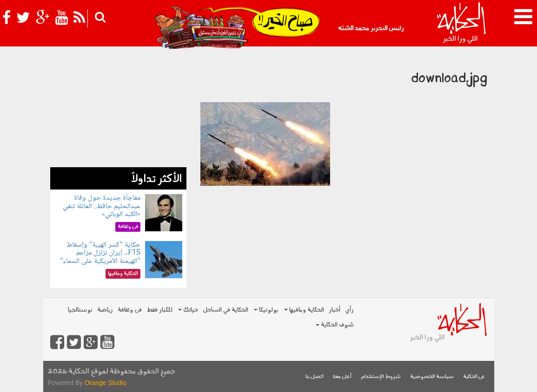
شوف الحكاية (335, 325)
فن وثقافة (130, 310)
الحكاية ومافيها (304, 310)
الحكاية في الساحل (225, 310)
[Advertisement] (118, 109)
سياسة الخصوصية (432, 377)
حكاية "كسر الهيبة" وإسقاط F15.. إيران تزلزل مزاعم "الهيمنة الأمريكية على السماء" (100, 253)
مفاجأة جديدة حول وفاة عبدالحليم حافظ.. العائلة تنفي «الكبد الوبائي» (102, 206)
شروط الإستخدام (381, 377)
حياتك (188, 310)
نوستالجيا (80, 310)
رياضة (105, 310)
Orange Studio (106, 383)
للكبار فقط (159, 310)
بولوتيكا (266, 310)
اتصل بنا (315, 377)
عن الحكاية (474, 377)
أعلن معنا (342, 377)
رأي (349, 310)
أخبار (335, 310)
